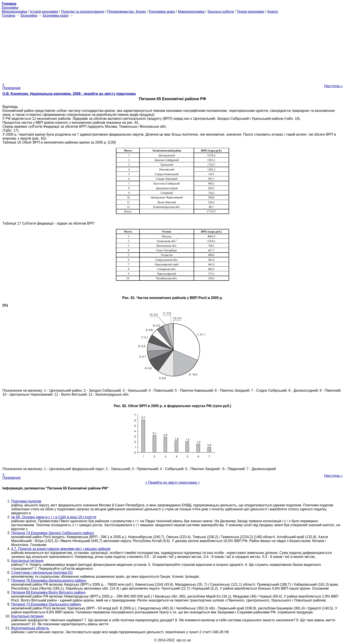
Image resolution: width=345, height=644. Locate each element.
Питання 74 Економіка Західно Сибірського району (53, 533)
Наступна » (333, 86)
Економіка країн (162, 12)
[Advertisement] (172, 48)
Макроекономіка (191, 12)
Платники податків (26, 501)
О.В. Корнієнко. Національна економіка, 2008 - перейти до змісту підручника (69, 94)
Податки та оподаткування (83, 12)
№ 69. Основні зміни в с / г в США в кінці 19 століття (54, 517)
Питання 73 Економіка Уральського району (46, 604)
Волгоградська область (30, 628)
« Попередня (11, 86)
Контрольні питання (27, 561)
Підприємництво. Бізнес (127, 12)
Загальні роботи (221, 12)
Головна (8, 16)
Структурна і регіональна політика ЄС (42, 573)
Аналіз (273, 12)
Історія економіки (44, 12)
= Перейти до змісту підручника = (173, 483)
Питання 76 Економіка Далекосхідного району (49, 580)
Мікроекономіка (14, 12)
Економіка (10, 8)
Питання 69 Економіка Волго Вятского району (48, 592)
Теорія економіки (250, 12)
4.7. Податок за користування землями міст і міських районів (61, 549)
